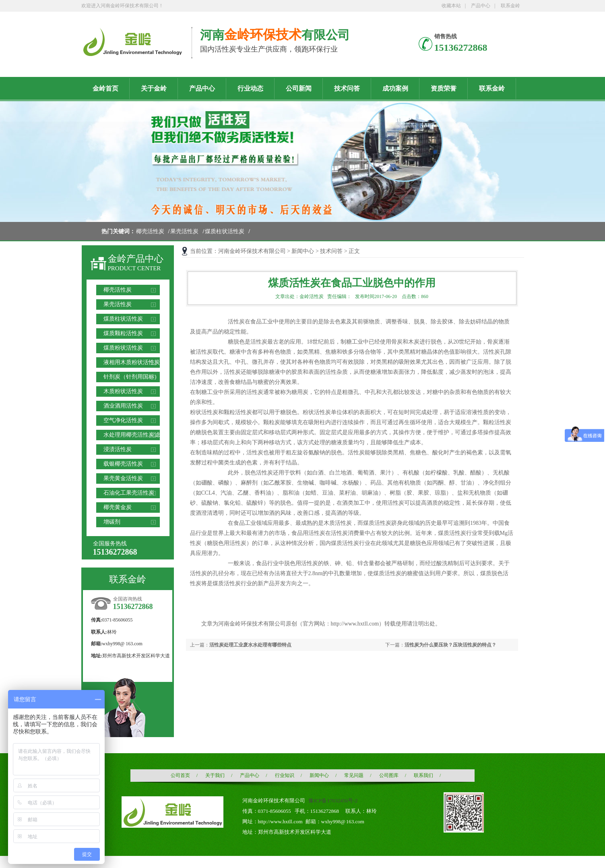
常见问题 (354, 775)
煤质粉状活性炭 (123, 348)
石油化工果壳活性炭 (129, 493)
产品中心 (481, 6)
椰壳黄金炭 (118, 507)
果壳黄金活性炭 (123, 478)
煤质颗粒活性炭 (123, 333)
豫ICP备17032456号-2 (333, 801)
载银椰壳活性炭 (123, 464)
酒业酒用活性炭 (123, 406)
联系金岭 (510, 6)
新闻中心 (303, 251)
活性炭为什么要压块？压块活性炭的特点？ (450, 645)
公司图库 (389, 775)
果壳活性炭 (184, 231)
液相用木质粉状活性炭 (132, 362)
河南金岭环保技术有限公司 (252, 251)
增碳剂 (112, 522)
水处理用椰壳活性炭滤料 (132, 436)
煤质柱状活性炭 (225, 231)
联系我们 (423, 775)
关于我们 (215, 775)
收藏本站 (451, 6)
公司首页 (180, 775)
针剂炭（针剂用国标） (132, 377)
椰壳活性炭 (150, 231)
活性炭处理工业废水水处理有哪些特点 (250, 645)
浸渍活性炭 (118, 449)
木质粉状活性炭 (123, 391)
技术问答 (331, 251)
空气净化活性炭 (123, 420)
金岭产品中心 (136, 259)
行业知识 (285, 775)
